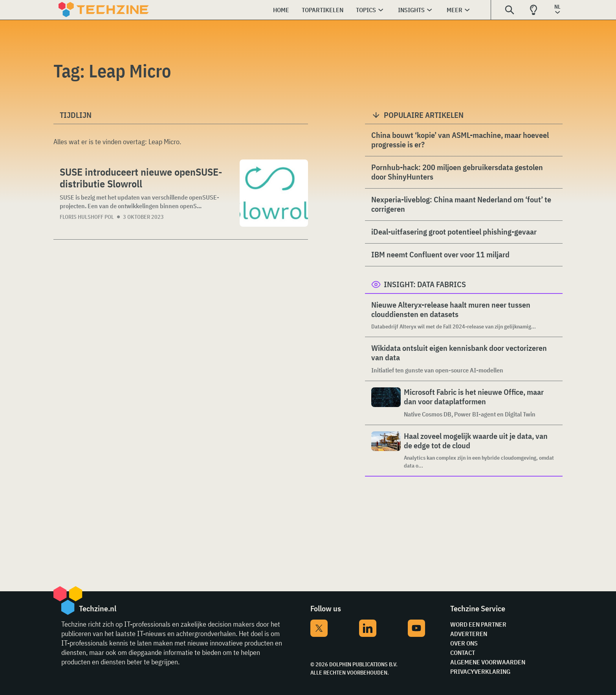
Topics (366, 10)
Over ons (464, 643)
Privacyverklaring (480, 671)
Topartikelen (323, 10)
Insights (411, 10)
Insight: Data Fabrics (425, 284)
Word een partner (478, 624)
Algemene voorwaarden (488, 662)
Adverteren (469, 634)
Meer (455, 10)
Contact (463, 653)
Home (281, 10)
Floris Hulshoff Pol (87, 217)
